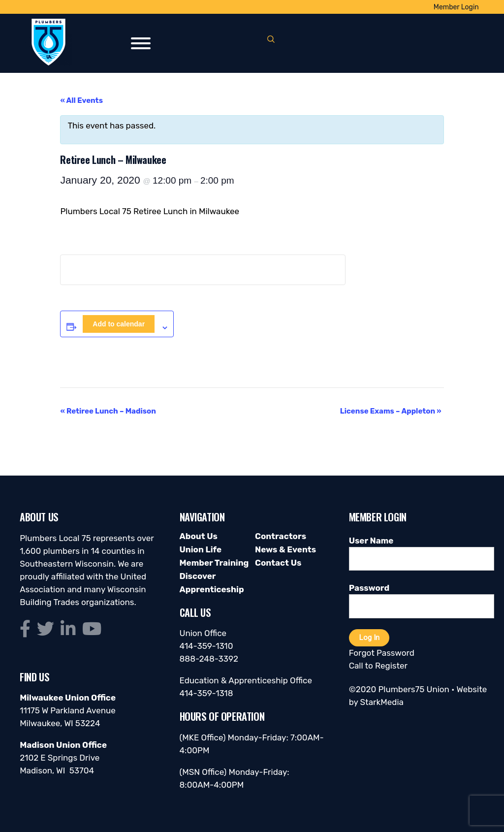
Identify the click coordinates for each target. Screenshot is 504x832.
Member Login (456, 7)
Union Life (201, 549)
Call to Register (378, 666)
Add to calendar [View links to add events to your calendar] (119, 324)
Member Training (214, 563)
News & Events (285, 549)
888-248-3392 (209, 659)
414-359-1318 (206, 693)
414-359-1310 (206, 646)
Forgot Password (382, 653)
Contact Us (278, 563)
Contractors (281, 536)
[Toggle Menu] (141, 43)
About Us (199, 536)
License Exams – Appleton (391, 411)
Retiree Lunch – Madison (108, 411)
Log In (369, 638)
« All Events (81, 100)
